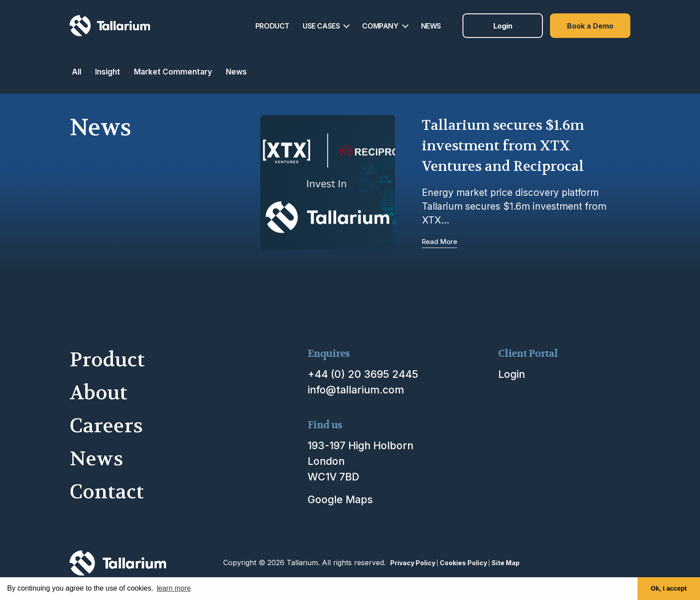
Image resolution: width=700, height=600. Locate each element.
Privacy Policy (413, 563)
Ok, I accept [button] (669, 588)
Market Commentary (173, 72)
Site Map (506, 563)
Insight (108, 72)
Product (107, 360)
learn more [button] (174, 588)
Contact (107, 492)
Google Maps (340, 500)
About (98, 393)
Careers (106, 426)
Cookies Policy (463, 563)
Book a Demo (590, 26)
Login (503, 26)
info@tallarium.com (356, 390)
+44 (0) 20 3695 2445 (363, 374)
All (77, 72)
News (236, 72)
